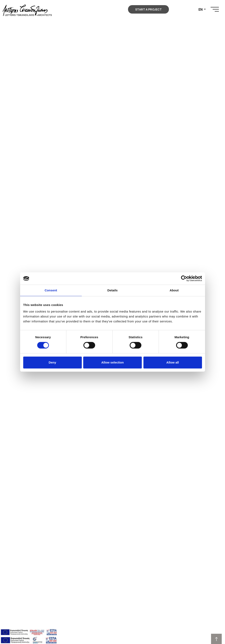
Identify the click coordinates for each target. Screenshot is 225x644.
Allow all (173, 362)
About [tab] (174, 290)
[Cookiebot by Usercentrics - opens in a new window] (184, 278)
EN (201, 9)
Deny (52, 362)
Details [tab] (113, 290)
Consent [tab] (51, 290)
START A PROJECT (148, 9)
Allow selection (112, 362)
